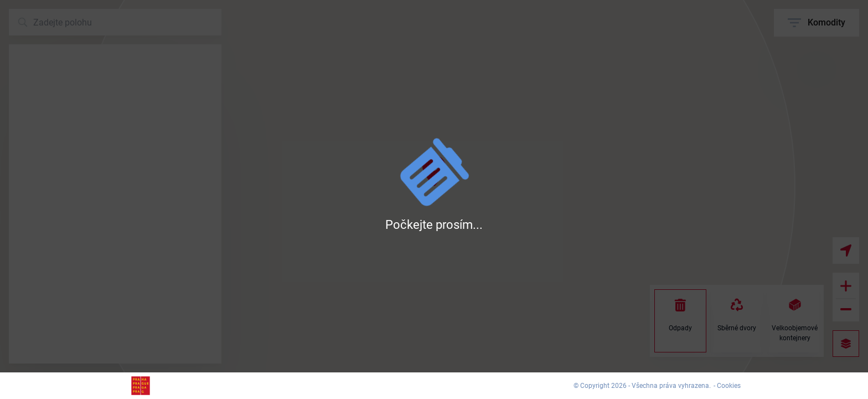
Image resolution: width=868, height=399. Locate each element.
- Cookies (727, 386)
